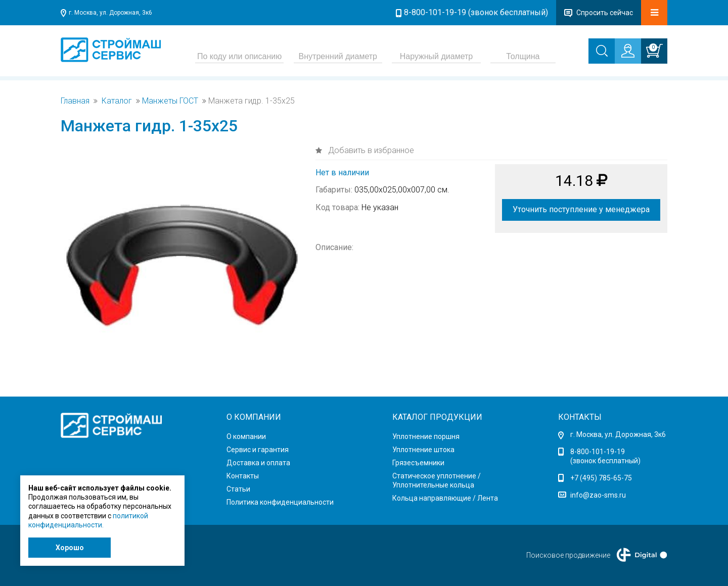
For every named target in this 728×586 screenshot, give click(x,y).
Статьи (238, 489)
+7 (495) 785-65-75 (601, 478)
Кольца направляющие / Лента (445, 498)
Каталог (117, 101)
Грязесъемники (418, 463)
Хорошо (70, 548)
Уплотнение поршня (426, 436)
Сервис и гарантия (258, 450)
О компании (246, 436)
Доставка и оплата (258, 463)
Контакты (243, 476)
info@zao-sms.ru (598, 495)
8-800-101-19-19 (598, 452)
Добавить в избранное (370, 150)
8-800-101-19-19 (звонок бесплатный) (476, 12)
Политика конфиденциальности (280, 502)
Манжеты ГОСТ (170, 101)
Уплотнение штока (423, 450)
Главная (75, 101)
